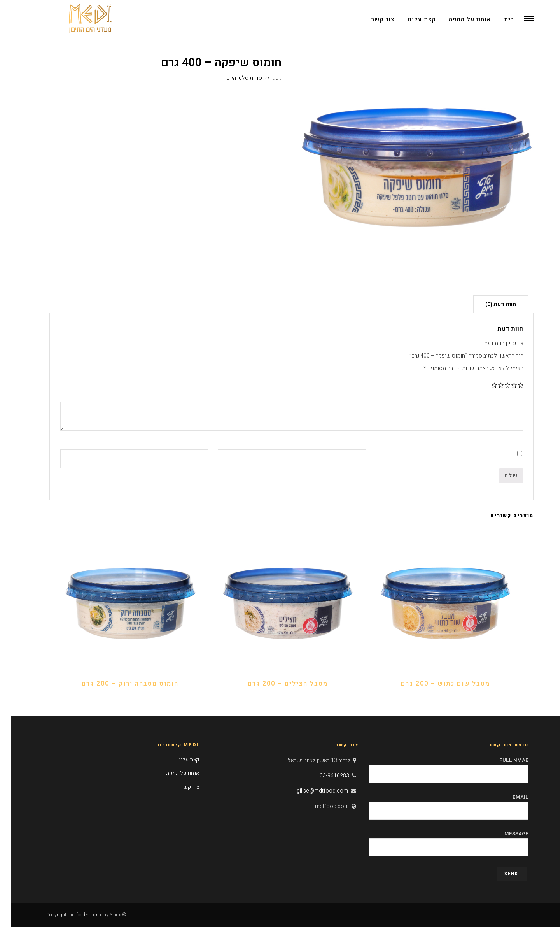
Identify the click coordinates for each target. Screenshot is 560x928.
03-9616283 (323, 777)
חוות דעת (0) (489, 306)
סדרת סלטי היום (233, 79)
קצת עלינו (410, 19)
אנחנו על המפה (459, 19)
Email (437, 805)
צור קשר (372, 19)
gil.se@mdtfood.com (311, 792)
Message (437, 841)
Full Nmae (437, 768)
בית (498, 19)
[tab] (489, 305)
